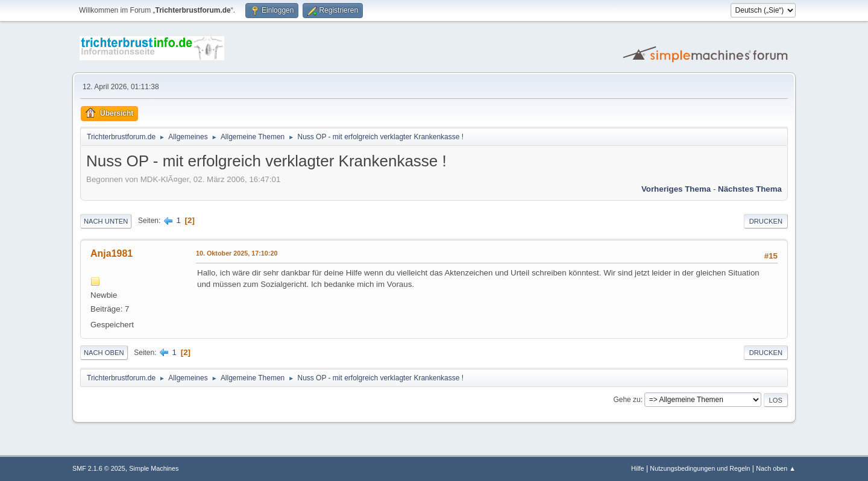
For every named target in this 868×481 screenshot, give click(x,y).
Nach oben (104, 353)
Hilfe (638, 468)
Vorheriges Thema (676, 189)
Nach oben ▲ (776, 468)
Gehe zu (627, 400)
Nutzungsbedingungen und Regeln (700, 468)
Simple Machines (154, 468)
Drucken (766, 221)
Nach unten (106, 221)
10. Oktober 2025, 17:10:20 (237, 253)
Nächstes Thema (750, 189)
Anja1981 (112, 253)
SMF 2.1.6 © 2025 (99, 468)
